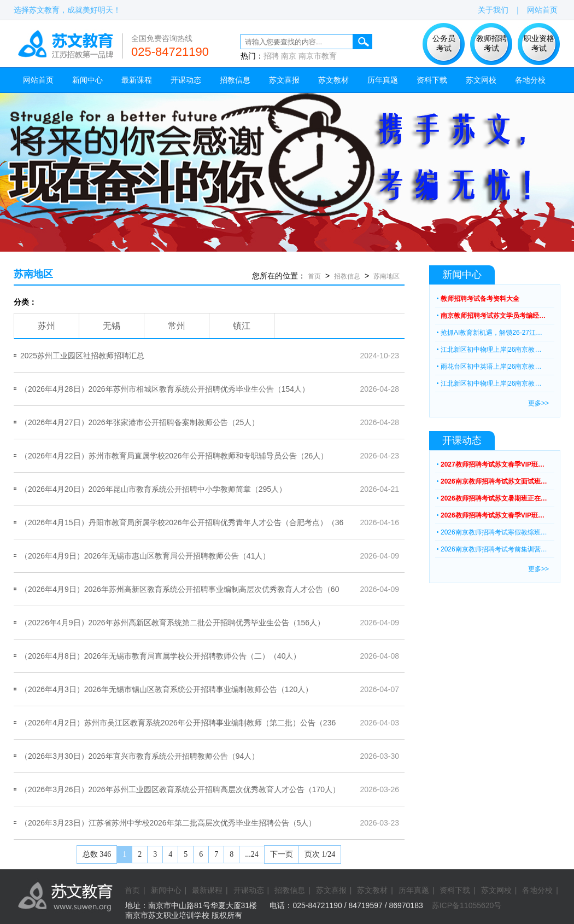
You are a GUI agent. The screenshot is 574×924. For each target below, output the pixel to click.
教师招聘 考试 (491, 43)
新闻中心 (87, 80)
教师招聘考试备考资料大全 (480, 299)
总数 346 (97, 854)
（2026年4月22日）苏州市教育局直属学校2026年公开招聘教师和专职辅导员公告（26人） (174, 456)
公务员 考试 (444, 43)
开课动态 (186, 80)
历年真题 (383, 80)
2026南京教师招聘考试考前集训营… (494, 549)
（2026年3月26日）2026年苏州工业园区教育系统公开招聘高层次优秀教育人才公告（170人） (180, 789)
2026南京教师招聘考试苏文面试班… (494, 481)
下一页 (282, 854)
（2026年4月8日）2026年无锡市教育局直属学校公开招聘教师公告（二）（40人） (160, 656)
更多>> (538, 403)
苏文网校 (481, 80)
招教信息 (235, 80)
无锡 (112, 326)
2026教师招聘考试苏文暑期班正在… (494, 498)
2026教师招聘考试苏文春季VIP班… (493, 515)
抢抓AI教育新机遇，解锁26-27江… (491, 333)
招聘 (271, 56)
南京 (289, 56)
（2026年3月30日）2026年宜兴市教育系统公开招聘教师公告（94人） (140, 756)
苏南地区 (33, 274)
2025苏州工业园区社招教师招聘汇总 (82, 356)
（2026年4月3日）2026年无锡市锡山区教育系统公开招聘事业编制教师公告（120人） (166, 689)
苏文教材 (333, 80)
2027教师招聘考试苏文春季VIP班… (493, 464)
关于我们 (493, 10)
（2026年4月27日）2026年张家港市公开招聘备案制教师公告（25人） (140, 422)
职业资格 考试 (539, 43)
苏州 (46, 326)
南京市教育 (318, 56)
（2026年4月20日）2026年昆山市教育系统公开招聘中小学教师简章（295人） (153, 489)
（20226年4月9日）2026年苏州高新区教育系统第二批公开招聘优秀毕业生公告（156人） (172, 623)
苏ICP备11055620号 (467, 905)
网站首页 (542, 10)
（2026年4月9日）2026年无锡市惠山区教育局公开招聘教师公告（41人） (145, 556)
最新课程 (137, 80)
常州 (177, 326)
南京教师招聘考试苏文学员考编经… (493, 316)
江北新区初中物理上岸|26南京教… (491, 350)
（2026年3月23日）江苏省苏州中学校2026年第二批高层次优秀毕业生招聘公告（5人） (168, 823)
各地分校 (530, 80)
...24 (252, 854)
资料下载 (432, 80)
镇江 (242, 326)
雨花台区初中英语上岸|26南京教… (491, 367)
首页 (314, 276)
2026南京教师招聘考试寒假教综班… (494, 532)
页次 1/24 (320, 854)
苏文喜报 (284, 80)
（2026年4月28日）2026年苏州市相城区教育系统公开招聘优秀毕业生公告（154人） (165, 389)
